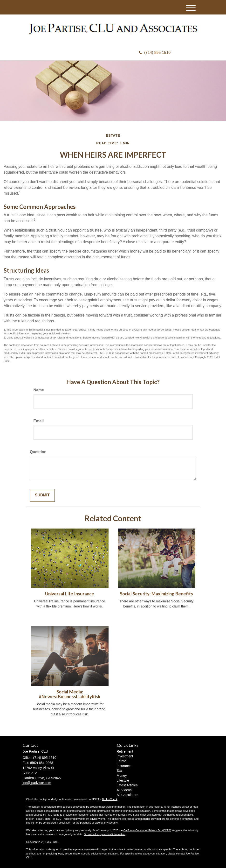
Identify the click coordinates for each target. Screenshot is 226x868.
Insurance (124, 766)
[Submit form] (42, 495)
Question (38, 452)
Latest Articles (127, 785)
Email (39, 421)
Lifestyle (123, 780)
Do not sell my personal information (105, 834)
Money (122, 776)
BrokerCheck (110, 799)
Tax (119, 771)
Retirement (125, 751)
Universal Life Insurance (70, 594)
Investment (125, 756)
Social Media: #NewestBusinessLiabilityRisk (70, 694)
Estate (122, 761)
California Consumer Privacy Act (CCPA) (147, 830)
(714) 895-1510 (155, 53)
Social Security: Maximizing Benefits (156, 594)
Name (39, 390)
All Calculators (127, 795)
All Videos (124, 790)
